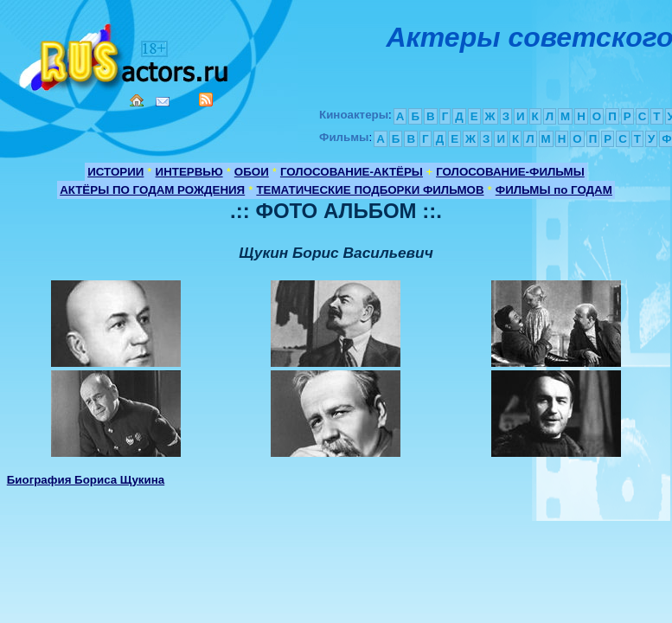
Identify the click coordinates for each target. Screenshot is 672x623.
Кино (125, 54)
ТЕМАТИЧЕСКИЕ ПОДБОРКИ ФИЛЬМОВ (370, 190)
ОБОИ (252, 172)
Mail (163, 102)
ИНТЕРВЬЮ (189, 172)
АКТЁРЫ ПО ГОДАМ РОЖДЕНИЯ (152, 190)
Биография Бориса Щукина (86, 480)
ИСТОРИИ (115, 172)
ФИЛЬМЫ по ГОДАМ (554, 190)
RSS (206, 100)
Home (137, 100)
